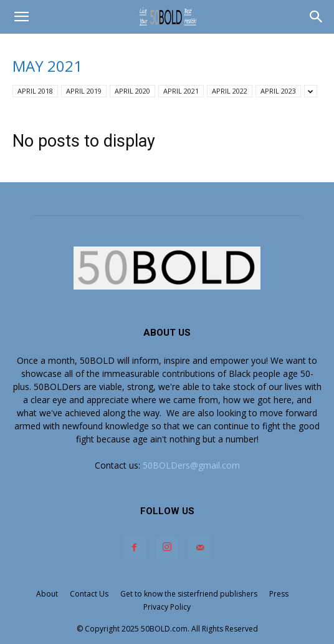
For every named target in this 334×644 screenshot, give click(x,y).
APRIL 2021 (181, 91)
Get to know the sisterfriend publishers (189, 594)
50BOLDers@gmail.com (191, 465)
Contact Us (89, 594)
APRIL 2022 (230, 91)
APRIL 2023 (278, 91)
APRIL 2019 (84, 91)
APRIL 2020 (132, 91)
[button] (21, 17)
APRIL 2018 (35, 91)
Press (279, 594)
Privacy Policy (167, 607)
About (47, 594)
